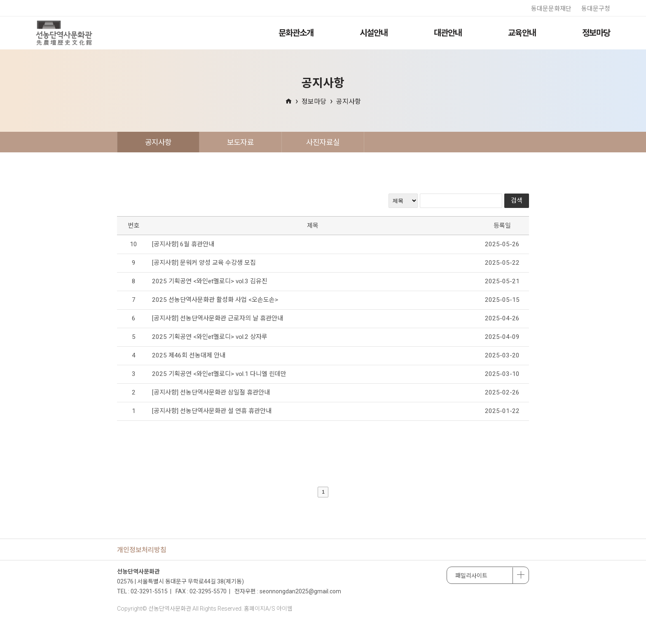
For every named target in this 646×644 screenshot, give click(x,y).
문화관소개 (296, 33)
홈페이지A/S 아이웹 (268, 609)
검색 (517, 201)
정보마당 (596, 33)
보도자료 (240, 142)
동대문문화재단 (551, 9)
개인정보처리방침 (142, 550)
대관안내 (448, 33)
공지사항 (349, 101)
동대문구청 (596, 9)
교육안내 (522, 33)
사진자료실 (323, 142)
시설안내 (374, 33)
